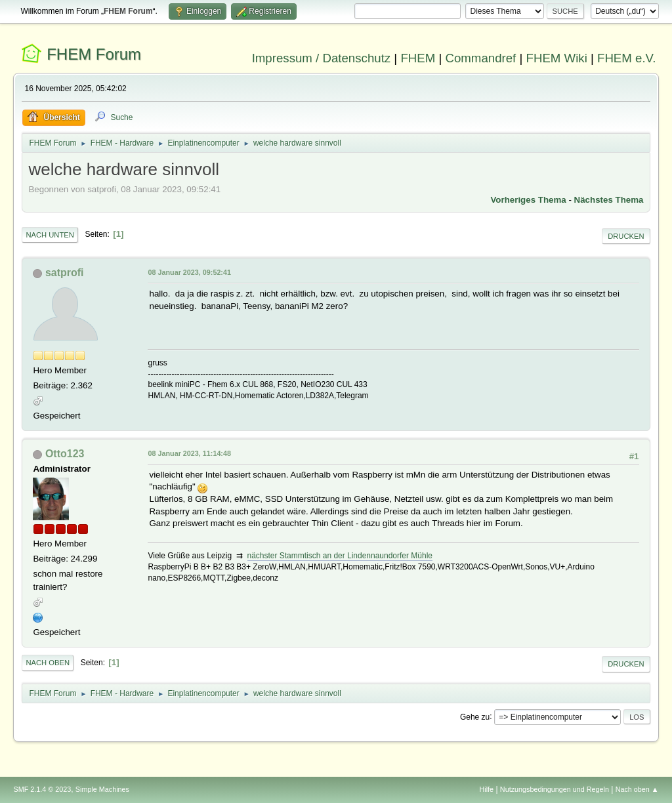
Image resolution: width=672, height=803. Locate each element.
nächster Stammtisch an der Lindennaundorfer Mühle (340, 556)
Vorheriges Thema (528, 200)
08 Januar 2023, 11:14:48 (189, 453)
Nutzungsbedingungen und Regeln (555, 789)
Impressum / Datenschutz (322, 58)
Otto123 (65, 454)
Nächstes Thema (609, 200)
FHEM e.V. (627, 58)
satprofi (65, 273)
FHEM (418, 58)
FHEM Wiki (557, 58)
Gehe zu (475, 716)
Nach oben (48, 663)
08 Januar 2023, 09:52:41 (189, 272)
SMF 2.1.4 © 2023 (42, 789)
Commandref (480, 58)
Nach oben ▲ (637, 789)
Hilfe (487, 789)
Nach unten (50, 235)
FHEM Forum (94, 54)
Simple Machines (102, 789)
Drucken (626, 236)
